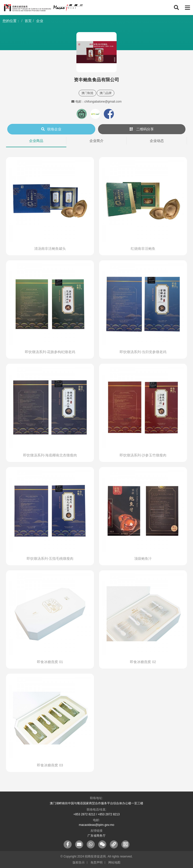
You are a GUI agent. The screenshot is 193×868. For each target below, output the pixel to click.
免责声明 (96, 862)
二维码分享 (142, 129)
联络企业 (51, 129)
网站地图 (114, 862)
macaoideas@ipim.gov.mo (97, 825)
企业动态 (157, 141)
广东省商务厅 (96, 836)
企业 (40, 21)
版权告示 (79, 862)
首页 (28, 21)
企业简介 (96, 141)
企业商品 (36, 141)
